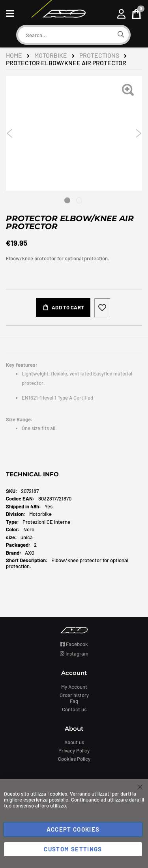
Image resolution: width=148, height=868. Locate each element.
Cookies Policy (74, 759)
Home (14, 55)
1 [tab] (67, 200)
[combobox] (66, 35)
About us (74, 742)
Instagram (74, 654)
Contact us (74, 709)
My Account (74, 687)
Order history (74, 695)
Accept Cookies (73, 829)
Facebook (74, 644)
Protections (99, 55)
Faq (74, 701)
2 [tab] (79, 200)
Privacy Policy (74, 750)
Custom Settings (73, 849)
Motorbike (51, 55)
